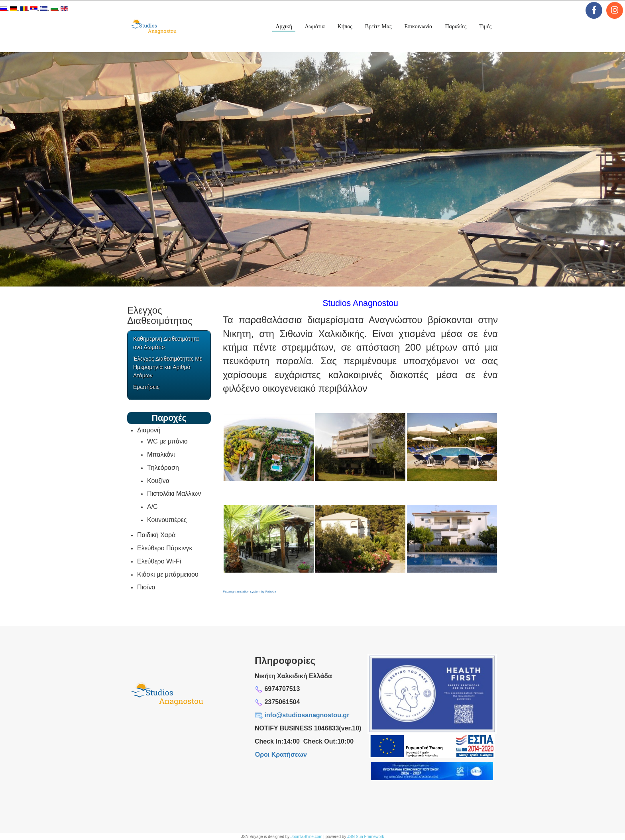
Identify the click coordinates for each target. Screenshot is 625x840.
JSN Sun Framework (366, 837)
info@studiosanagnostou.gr (307, 715)
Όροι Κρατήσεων (281, 755)
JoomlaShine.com (306, 837)
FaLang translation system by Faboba (250, 592)
